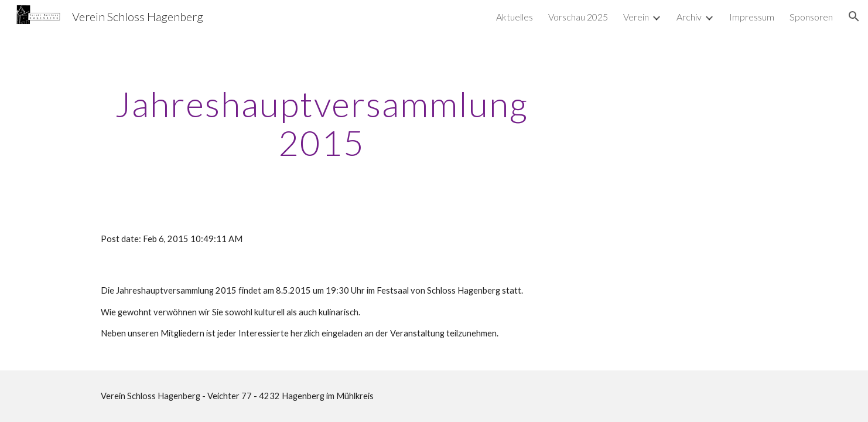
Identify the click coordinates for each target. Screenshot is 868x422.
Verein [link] (636, 17)
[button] (854, 16)
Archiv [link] (689, 17)
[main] (322, 123)
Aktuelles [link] (515, 17)
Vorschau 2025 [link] (578, 17)
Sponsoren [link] (811, 17)
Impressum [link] (752, 17)
